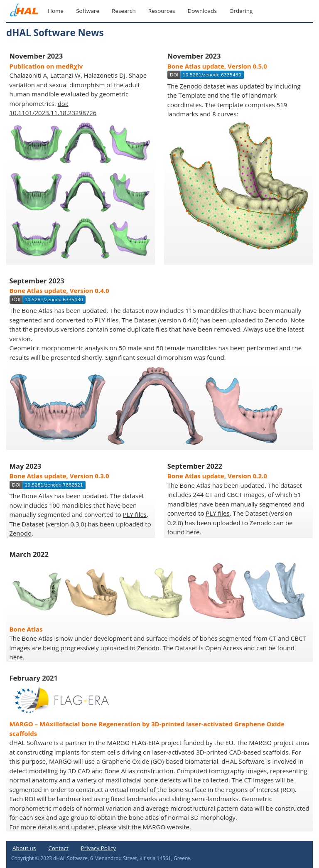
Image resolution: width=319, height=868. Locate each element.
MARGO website (166, 827)
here (193, 532)
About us (24, 848)
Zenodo (191, 86)
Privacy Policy (98, 848)
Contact (58, 848)
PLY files (107, 320)
